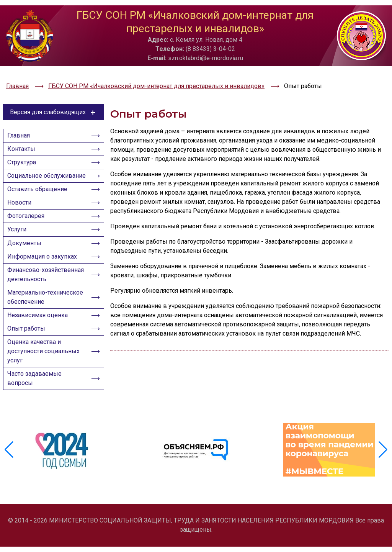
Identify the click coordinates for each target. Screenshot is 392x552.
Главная (21, 115)
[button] (383, 466)
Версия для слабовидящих (54, 90)
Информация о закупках (44, 266)
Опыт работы (29, 356)
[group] (63, 466)
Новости (22, 203)
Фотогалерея (28, 219)
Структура (24, 147)
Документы (27, 250)
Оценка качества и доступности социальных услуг (46, 381)
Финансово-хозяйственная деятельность (31, 291)
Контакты (24, 131)
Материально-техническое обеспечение (47, 320)
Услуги (19, 234)
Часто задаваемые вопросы (37, 410)
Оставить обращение (40, 187)
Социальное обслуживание (31, 167)
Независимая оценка (40, 340)
